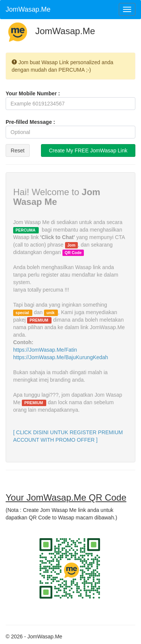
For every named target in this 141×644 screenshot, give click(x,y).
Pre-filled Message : (30, 122)
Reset (18, 150)
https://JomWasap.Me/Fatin (45, 350)
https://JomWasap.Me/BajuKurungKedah (61, 357)
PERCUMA (26, 230)
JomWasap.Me (28, 9)
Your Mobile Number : (33, 93)
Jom (71, 245)
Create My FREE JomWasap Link (88, 150)
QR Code (73, 253)
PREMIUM (40, 320)
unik (51, 313)
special (23, 313)
